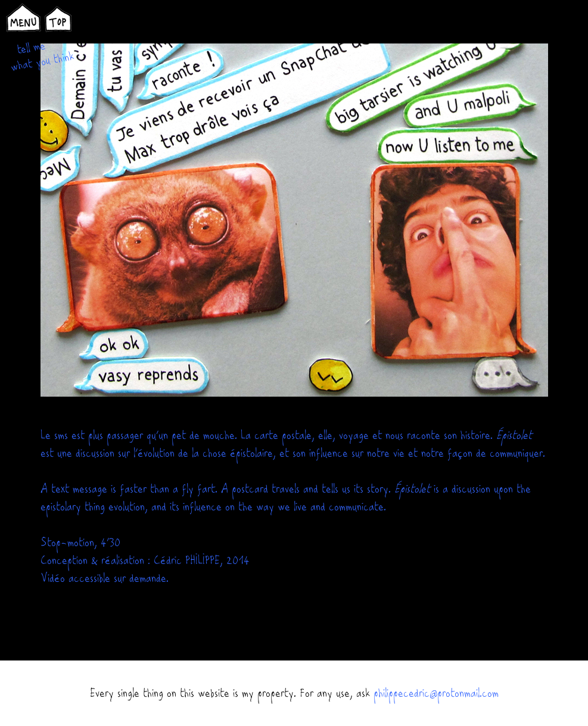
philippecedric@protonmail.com (436, 693)
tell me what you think (42, 56)
